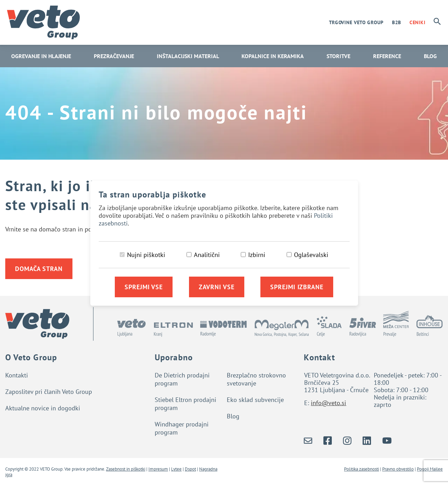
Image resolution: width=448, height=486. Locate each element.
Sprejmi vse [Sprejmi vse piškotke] (144, 287)
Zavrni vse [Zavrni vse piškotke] (217, 287)
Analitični (207, 255)
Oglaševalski (311, 255)
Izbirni (257, 255)
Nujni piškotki (146, 255)
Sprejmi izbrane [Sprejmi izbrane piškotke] (297, 287)
